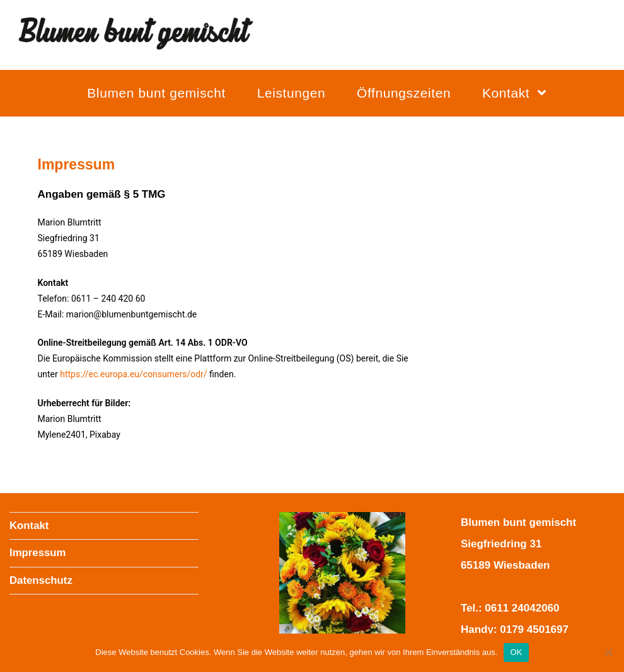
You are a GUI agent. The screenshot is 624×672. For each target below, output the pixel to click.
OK (516, 652)
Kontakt (29, 526)
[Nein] (608, 652)
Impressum (38, 553)
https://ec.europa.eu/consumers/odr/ (133, 374)
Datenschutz (41, 580)
